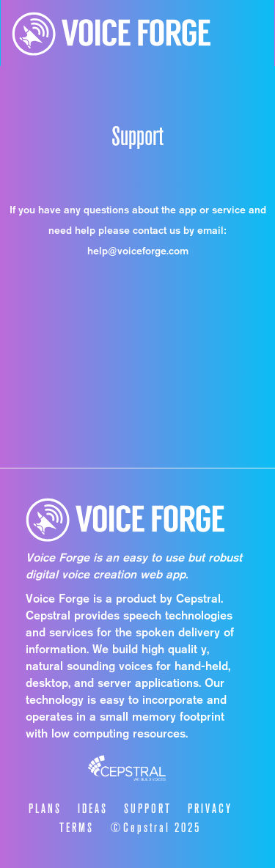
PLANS (45, 809)
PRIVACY (210, 809)
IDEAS (93, 809)
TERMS (77, 828)
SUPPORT (148, 809)
